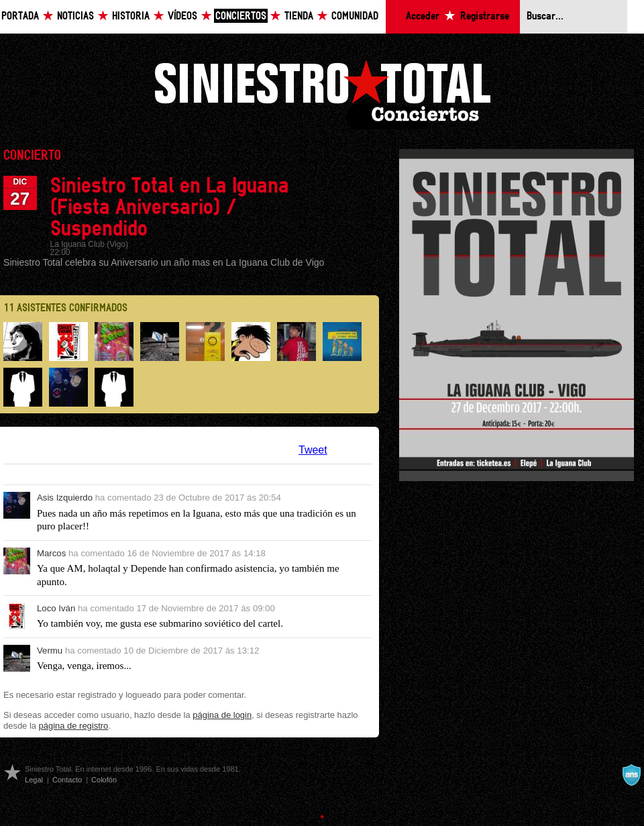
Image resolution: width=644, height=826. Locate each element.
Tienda (299, 16)
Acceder (423, 16)
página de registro (74, 726)
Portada (20, 16)
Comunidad (355, 16)
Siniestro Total (322, 93)
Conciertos (241, 16)
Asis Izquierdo (65, 498)
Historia (131, 16)
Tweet (313, 450)
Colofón (104, 780)
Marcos (51, 553)
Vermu (50, 651)
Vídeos (182, 16)
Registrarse (485, 16)
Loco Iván (56, 608)
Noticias (75, 16)
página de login (222, 715)
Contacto (67, 780)
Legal (34, 780)
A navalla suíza (631, 775)
